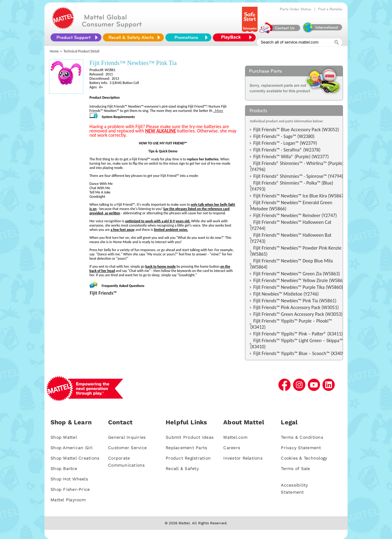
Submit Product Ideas (190, 437)
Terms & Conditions (302, 437)
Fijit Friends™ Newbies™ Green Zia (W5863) (297, 274)
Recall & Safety (182, 468)
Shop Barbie (64, 468)
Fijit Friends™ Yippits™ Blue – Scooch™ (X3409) (300, 353)
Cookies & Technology (304, 458)
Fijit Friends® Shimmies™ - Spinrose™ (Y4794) (298, 176)
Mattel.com (235, 437)
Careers (232, 448)
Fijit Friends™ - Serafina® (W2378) (287, 150)
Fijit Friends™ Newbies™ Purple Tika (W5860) (298, 287)
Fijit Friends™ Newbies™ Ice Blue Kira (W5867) (299, 196)
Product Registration (188, 458)
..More (218, 111)
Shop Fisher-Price (70, 489)
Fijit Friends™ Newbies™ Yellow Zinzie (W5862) (300, 280)
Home (54, 51)
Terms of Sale (295, 468)
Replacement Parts (186, 448)
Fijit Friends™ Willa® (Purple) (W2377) (291, 157)
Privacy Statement (301, 448)
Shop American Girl (72, 448)
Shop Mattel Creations (75, 458)
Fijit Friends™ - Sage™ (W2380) (284, 136)
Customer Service (127, 448)
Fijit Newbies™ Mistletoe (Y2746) (286, 294)
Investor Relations (243, 458)
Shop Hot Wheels (69, 479)
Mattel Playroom (68, 500)
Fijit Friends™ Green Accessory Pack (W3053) (298, 314)
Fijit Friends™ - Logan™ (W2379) (285, 143)
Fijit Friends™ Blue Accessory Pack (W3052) (296, 130)
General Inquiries (127, 437)
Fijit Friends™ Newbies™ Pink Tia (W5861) (295, 301)
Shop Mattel (64, 437)
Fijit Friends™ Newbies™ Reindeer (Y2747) (295, 215)
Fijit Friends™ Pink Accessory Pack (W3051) (296, 307)
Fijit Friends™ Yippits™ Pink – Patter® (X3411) (298, 334)
